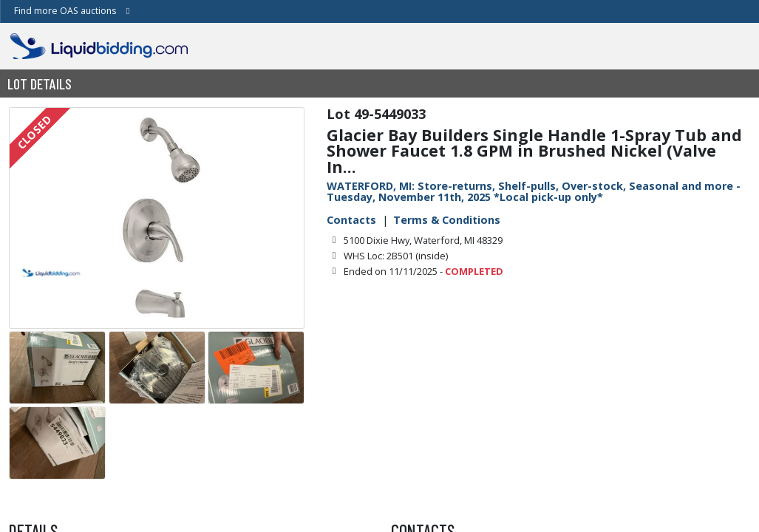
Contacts (351, 220)
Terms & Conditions (447, 220)
